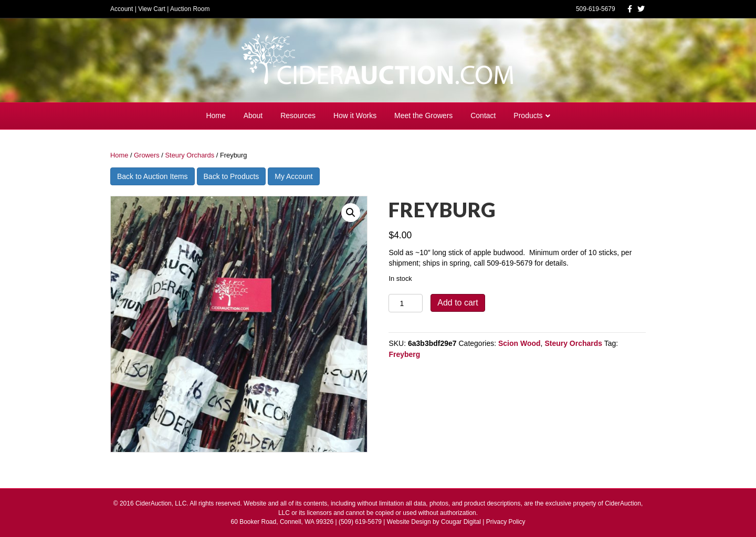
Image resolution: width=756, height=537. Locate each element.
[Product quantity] (406, 303)
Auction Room (190, 9)
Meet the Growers (423, 115)
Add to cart (458, 303)
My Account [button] (293, 176)
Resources (298, 115)
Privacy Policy (506, 522)
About (253, 115)
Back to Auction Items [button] (153, 176)
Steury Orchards (190, 155)
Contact (483, 115)
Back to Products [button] (232, 176)
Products (528, 115)
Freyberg (404, 354)
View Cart (152, 9)
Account (122, 9)
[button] (351, 213)
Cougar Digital (461, 522)
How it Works (355, 115)
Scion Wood (519, 343)
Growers (147, 155)
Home (216, 115)
